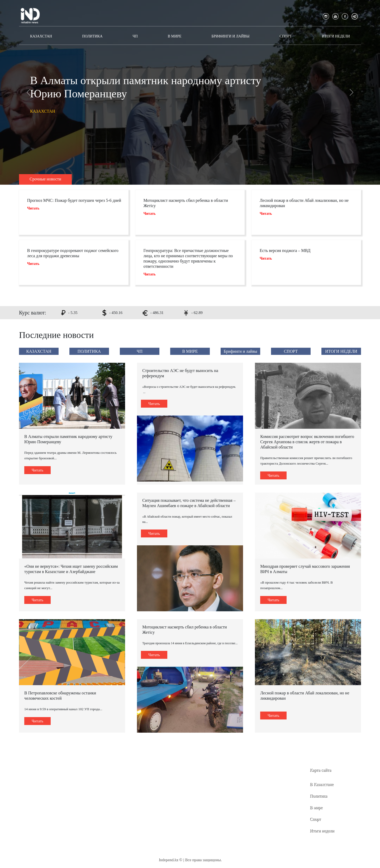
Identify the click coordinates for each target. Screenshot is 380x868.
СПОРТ (286, 36)
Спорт (315, 819)
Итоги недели (322, 831)
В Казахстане (322, 784)
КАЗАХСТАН (41, 36)
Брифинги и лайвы (231, 36)
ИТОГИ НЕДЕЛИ (336, 36)
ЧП (135, 36)
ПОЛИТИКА (92, 36)
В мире (316, 807)
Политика (319, 796)
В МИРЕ (175, 36)
